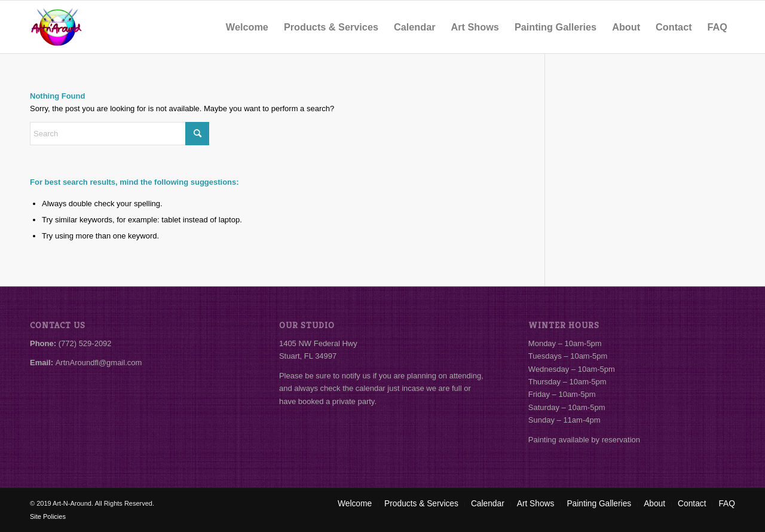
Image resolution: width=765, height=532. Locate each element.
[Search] (120, 134)
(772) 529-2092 (85, 343)
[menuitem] (247, 27)
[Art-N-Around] (56, 27)
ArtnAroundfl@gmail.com (99, 363)
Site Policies (48, 516)
